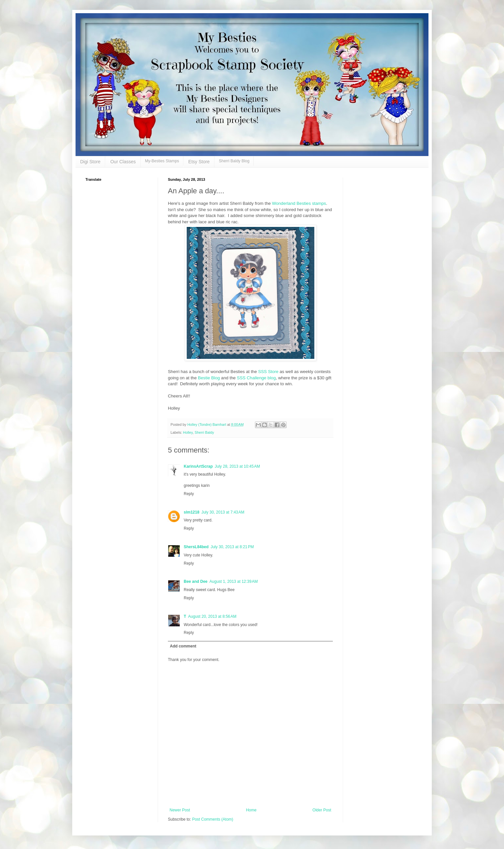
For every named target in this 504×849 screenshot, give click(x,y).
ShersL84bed (196, 547)
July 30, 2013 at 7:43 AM (223, 512)
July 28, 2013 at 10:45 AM (237, 466)
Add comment (183, 646)
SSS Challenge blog (256, 378)
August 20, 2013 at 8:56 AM (212, 616)
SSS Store (268, 372)
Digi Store (90, 162)
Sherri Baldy (204, 432)
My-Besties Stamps (162, 161)
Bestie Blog (209, 378)
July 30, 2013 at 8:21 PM (232, 547)
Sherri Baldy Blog (234, 161)
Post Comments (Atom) (213, 819)
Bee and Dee (196, 582)
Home (251, 810)
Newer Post (180, 810)
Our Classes (123, 162)
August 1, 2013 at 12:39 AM (234, 582)
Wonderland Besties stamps (299, 203)
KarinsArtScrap (198, 466)
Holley (188, 432)
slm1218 (191, 512)
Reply (189, 494)
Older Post (322, 810)
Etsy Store (199, 162)
